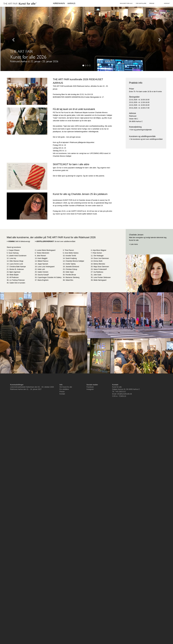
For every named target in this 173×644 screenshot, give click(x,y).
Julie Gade (97, 275)
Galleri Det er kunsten (17, 283)
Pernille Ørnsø (71, 275)
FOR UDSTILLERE (141, 3)
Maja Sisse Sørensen (101, 267)
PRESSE (152, 3)
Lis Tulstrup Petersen (17, 280)
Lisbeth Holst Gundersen (17, 256)
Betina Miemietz (99, 264)
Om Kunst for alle (66, 387)
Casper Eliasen (14, 250)
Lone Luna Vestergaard (46, 267)
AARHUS (71, 3)
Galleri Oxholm (43, 272)
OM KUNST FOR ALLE (126, 3)
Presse (62, 392)
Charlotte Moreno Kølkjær (75, 261)
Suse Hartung (13, 253)
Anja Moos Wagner (99, 250)
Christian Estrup (71, 269)
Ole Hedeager (99, 256)
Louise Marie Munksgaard (46, 250)
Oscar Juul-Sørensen (101, 258)
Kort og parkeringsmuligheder (141, 130)
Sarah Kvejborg (71, 258)
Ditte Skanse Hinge (16, 261)
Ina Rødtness (98, 272)
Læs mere (134, 244)
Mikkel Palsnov (43, 261)
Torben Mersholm (43, 253)
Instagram (90, 389)
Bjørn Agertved (15, 272)
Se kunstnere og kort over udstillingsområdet (146, 139)
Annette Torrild (71, 256)
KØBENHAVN (59, 3)
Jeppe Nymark (43, 264)
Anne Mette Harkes (72, 253)
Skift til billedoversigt (23, 241)
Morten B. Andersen (17, 269)
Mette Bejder (14, 275)
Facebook (90, 387)
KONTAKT (167, 3)
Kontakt (62, 394)
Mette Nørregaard (100, 280)
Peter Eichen (97, 253)
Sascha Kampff (43, 275)
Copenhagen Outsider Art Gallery (50, 277)
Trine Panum (69, 250)
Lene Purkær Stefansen (102, 277)
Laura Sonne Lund (16, 264)
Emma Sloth (98, 261)
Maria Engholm (43, 280)
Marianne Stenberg (72, 277)
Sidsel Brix (69, 280)
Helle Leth (41, 269)
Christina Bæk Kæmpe (18, 267)
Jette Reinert (41, 256)
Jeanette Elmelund (72, 267)
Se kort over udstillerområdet (65, 241)
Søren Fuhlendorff (100, 269)
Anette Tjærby (70, 264)
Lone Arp (13, 258)
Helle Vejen (70, 272)
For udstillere (64, 389)
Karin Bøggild (42, 258)
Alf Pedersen (14, 277)
